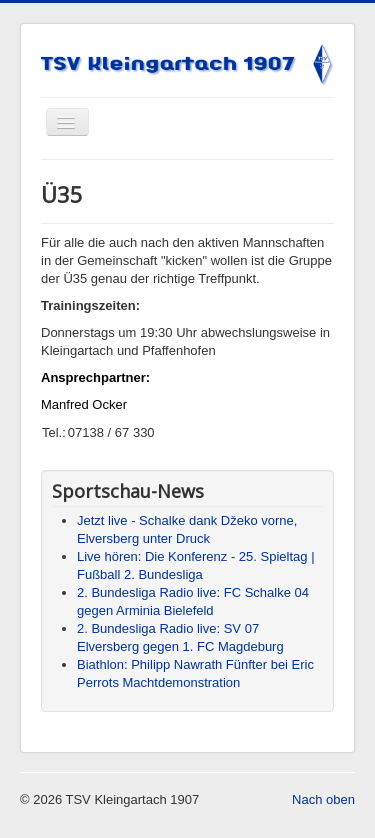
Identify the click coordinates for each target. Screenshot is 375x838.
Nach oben (323, 799)
